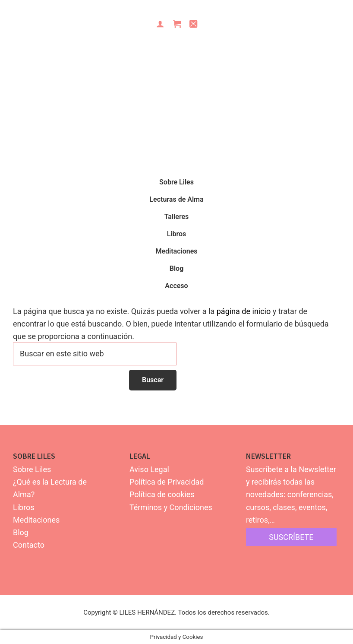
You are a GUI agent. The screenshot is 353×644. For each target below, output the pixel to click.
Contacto (29, 545)
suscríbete (291, 537)
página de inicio (244, 311)
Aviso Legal (149, 469)
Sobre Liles (32, 469)
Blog (21, 532)
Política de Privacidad (167, 482)
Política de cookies (162, 494)
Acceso (176, 286)
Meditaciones (36, 520)
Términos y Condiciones (171, 507)
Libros (24, 507)
